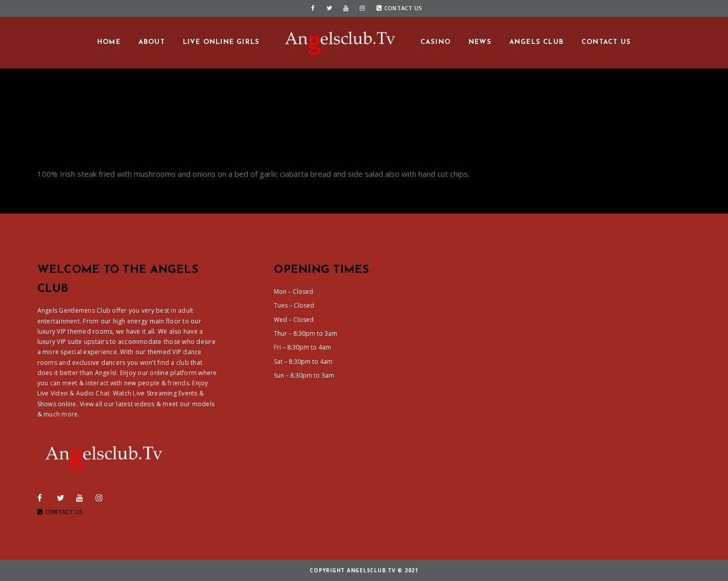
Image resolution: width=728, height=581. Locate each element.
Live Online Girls (221, 42)
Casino (436, 42)
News (480, 42)
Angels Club (536, 42)
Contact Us (400, 8)
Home (109, 42)
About (152, 42)
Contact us (606, 42)
